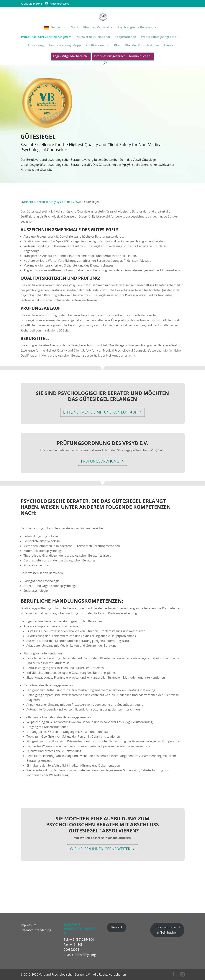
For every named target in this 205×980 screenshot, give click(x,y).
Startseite (27, 202)
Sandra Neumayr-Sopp (65, 46)
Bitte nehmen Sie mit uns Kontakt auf (101, 408)
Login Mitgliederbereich (70, 56)
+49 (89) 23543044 (82, 940)
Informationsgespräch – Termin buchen (122, 56)
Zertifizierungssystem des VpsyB (59, 202)
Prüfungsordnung (101, 457)
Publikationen (96, 46)
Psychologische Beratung (135, 28)
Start (75, 28)
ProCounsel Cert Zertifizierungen (44, 37)
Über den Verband (96, 28)
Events (169, 46)
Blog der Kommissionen (142, 46)
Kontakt (117, 927)
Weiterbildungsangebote (159, 37)
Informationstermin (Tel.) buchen (167, 930)
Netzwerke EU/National (93, 37)
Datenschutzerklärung (36, 930)
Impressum (28, 925)
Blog (117, 46)
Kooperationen (126, 37)
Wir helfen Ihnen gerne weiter (101, 842)
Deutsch (57, 28)
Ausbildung (36, 46)
